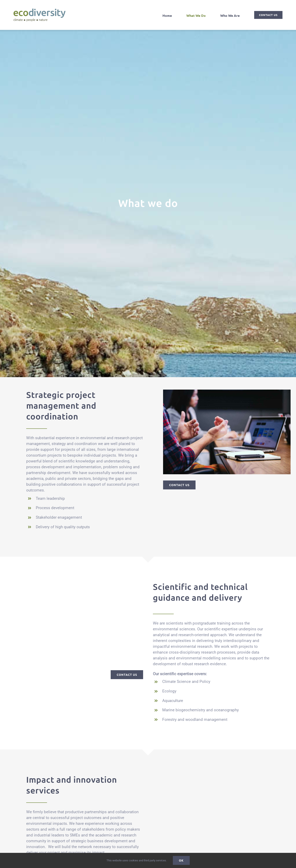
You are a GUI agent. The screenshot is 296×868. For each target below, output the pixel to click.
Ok (181, 860)
